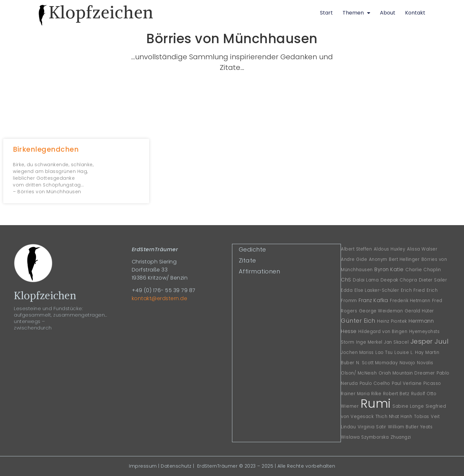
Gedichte (252, 249)
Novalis (425, 363)
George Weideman (381, 311)
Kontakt (415, 13)
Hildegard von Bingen (383, 332)
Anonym (378, 259)
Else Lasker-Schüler (377, 290)
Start (326, 13)
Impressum (143, 466)
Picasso (432, 383)
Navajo (407, 363)
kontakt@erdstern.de (160, 298)
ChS (346, 280)
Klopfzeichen (101, 12)
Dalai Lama (366, 280)
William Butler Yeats (410, 427)
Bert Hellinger (404, 259)
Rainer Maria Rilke (361, 394)
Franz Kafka (373, 300)
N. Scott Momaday (377, 363)
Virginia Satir (372, 427)
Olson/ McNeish (359, 373)
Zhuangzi (401, 437)
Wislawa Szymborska (365, 437)
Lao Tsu (384, 352)
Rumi (376, 404)
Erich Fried (413, 290)
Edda (347, 290)
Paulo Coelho (375, 383)
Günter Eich (358, 321)
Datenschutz (176, 466)
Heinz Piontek (392, 321)
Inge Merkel (369, 342)
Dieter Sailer (433, 280)
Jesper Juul (430, 341)
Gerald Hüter (419, 311)
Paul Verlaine (407, 383)
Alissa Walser (422, 249)
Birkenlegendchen (46, 149)
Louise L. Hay (409, 352)
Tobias (422, 417)
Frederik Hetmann (410, 301)
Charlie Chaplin (423, 270)
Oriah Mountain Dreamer (407, 373)
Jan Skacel (396, 342)
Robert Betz (396, 394)
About (388, 13)
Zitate (247, 260)
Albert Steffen (356, 249)
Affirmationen (259, 271)
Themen (356, 13)
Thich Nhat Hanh (394, 417)
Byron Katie (389, 269)
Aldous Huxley (390, 249)
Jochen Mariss (357, 352)
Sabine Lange (408, 406)
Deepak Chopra (399, 280)
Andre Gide (354, 259)
